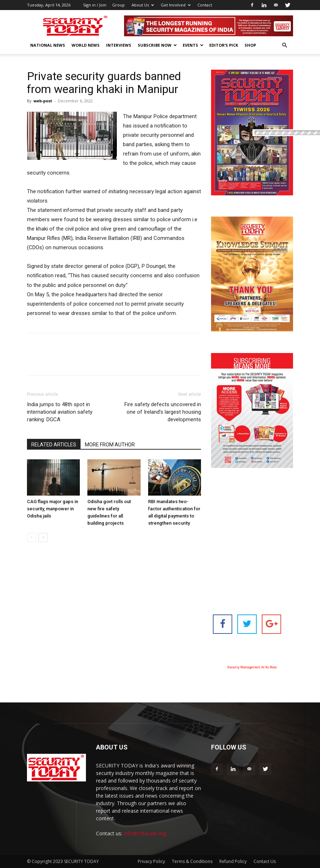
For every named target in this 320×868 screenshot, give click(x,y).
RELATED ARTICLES (54, 445)
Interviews (119, 45)
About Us (143, 5)
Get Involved (176, 5)
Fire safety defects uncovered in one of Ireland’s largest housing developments (163, 412)
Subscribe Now (157, 45)
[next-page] (43, 537)
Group (118, 5)
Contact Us (265, 861)
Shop (250, 45)
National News (48, 45)
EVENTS (193, 45)
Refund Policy (233, 861)
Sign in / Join (95, 5)
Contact (205, 5)
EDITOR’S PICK (224, 45)
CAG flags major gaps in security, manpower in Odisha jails (52, 509)
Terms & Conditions (192, 861)
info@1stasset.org (145, 833)
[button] (284, 45)
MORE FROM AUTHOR (110, 445)
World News (86, 45)
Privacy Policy (151, 861)
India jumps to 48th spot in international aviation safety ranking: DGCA (60, 412)
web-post (43, 101)
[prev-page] (31, 537)
